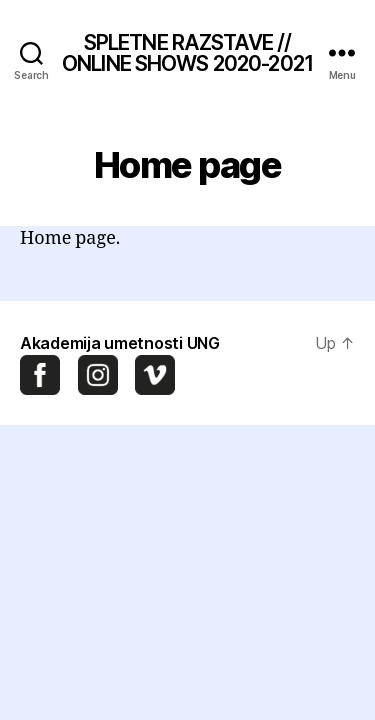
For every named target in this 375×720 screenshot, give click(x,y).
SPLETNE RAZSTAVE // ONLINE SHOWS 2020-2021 (187, 53)
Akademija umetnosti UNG (120, 343)
